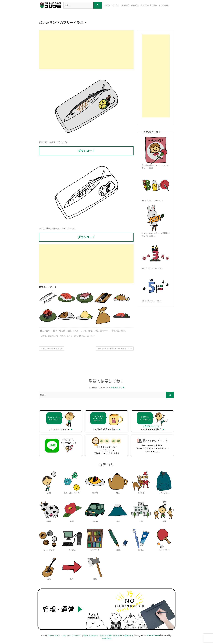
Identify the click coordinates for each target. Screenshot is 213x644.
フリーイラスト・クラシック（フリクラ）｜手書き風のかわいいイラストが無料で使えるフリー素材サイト (90, 636)
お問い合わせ (164, 5)
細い (69, 336)
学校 (112, 387)
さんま (76, 331)
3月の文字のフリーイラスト (152, 268)
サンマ (83, 331)
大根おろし (105, 331)
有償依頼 (135, 5)
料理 (55, 331)
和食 (90, 331)
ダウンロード (86, 151)
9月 (69, 331)
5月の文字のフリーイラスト (152, 301)
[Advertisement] (86, 50)
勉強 (116, 387)
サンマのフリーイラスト (52, 349)
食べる (82, 336)
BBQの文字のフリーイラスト (153, 201)
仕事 (123, 387)
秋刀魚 (63, 336)
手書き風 (115, 331)
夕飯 (96, 331)
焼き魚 (51, 336)
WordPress (106, 638)
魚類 (93, 336)
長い (75, 336)
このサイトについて (112, 5)
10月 (64, 331)
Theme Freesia (153, 636)
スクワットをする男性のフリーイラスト (115, 349)
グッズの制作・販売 (149, 5)
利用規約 (126, 5)
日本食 (43, 336)
